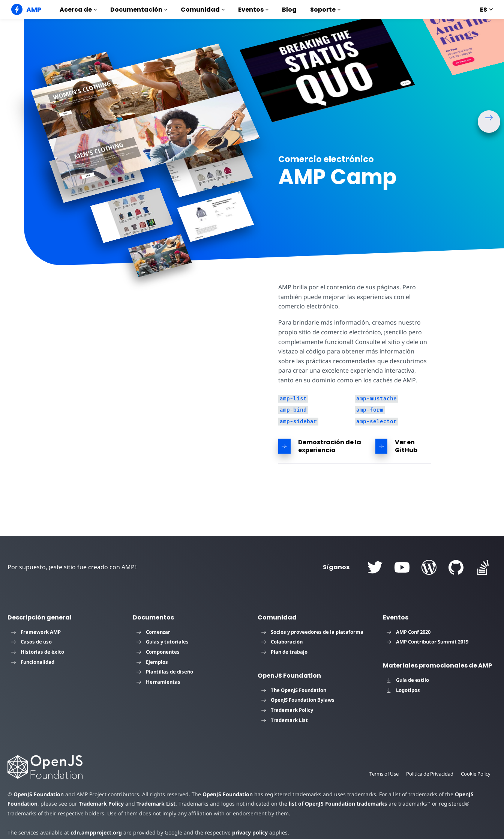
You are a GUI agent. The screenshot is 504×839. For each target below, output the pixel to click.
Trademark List (285, 720)
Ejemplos (152, 662)
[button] (489, 122)
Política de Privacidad (428, 774)
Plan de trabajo (284, 652)
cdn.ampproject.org (94, 832)
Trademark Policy (287, 710)
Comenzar (153, 632)
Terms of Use (382, 774)
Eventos (253, 10)
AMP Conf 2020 (409, 632)
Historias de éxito (38, 652)
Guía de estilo (408, 680)
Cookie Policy (475, 774)
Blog (289, 10)
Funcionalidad (33, 662)
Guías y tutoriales (163, 642)
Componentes (158, 652)
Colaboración (282, 642)
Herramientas (158, 682)
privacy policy (244, 832)
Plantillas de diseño (165, 672)
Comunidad (203, 10)
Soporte (325, 10)
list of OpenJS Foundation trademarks (333, 804)
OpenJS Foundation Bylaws (298, 700)
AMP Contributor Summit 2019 (427, 642)
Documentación (139, 10)
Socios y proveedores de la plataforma (312, 632)
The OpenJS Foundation (294, 690)
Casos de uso (31, 642)
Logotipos (403, 690)
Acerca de (78, 10)
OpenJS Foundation (38, 794)
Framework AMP (36, 632)
